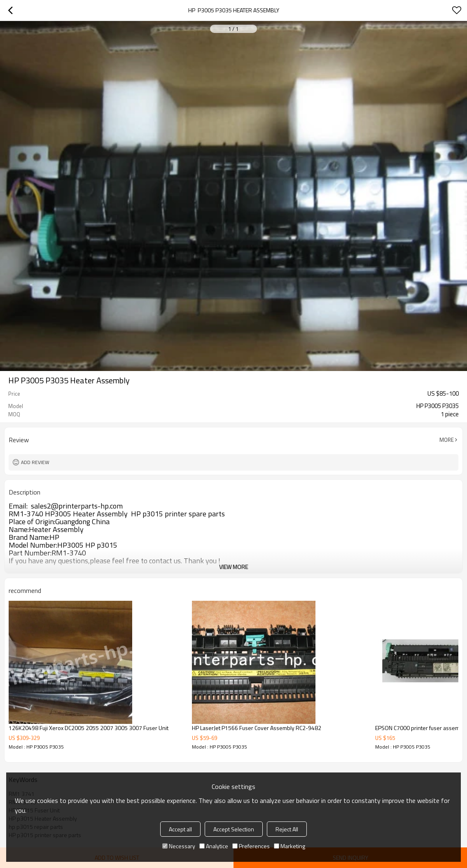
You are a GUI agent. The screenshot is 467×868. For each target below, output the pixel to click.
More (447, 440)
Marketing (290, 846)
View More (233, 567)
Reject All (287, 829)
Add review (35, 462)
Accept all (180, 829)
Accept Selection (234, 829)
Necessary (179, 846)
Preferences (251, 846)
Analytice (214, 846)
